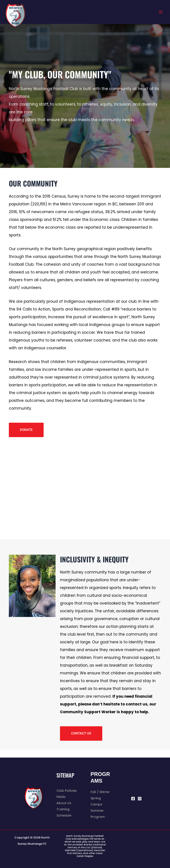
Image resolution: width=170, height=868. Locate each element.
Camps (96, 804)
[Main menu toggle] (161, 12)
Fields (61, 797)
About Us (64, 803)
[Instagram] (140, 799)
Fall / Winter (100, 792)
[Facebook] (133, 799)
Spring (96, 798)
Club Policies (67, 791)
